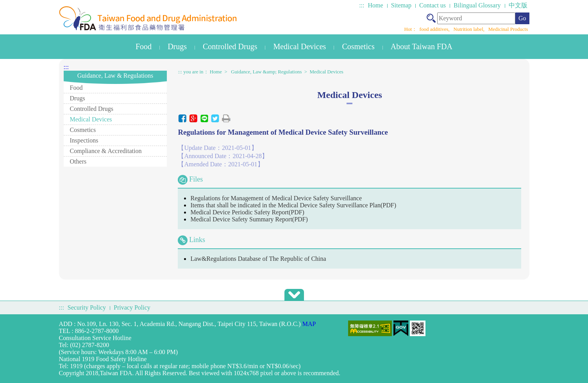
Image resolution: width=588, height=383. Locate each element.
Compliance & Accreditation (106, 151)
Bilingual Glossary (477, 5)
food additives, (435, 29)
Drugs (177, 46)
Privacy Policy (132, 307)
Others (78, 161)
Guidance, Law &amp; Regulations (266, 72)
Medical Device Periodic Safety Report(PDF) (247, 212)
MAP (309, 324)
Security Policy (87, 307)
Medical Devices (299, 46)
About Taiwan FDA (422, 46)
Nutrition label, (470, 29)
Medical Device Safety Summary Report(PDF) (249, 219)
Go (522, 18)
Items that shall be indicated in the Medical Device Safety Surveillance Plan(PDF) (293, 205)
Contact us (433, 5)
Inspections (84, 140)
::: (362, 5)
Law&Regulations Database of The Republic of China (258, 259)
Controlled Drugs (230, 46)
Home (376, 5)
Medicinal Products (508, 29)
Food (144, 46)
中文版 (518, 5)
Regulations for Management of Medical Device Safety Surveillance (276, 198)
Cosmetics (358, 46)
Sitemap (401, 5)
